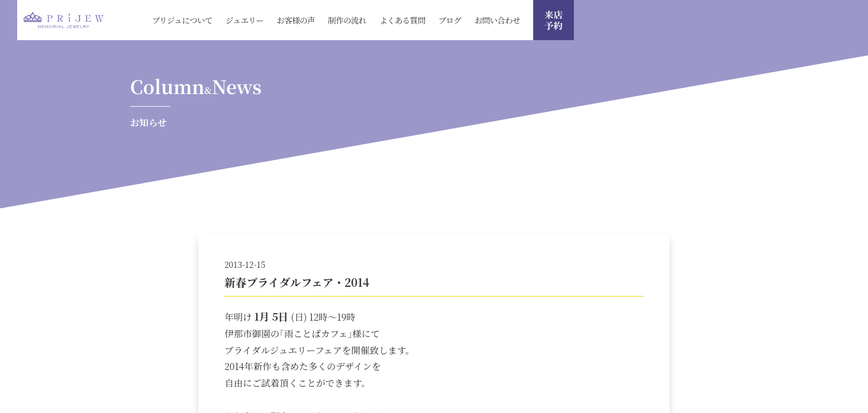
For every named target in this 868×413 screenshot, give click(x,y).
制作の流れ (347, 20)
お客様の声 (296, 20)
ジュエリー (244, 20)
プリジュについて (182, 20)
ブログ (449, 20)
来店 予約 (553, 20)
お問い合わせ (497, 20)
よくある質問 (402, 20)
